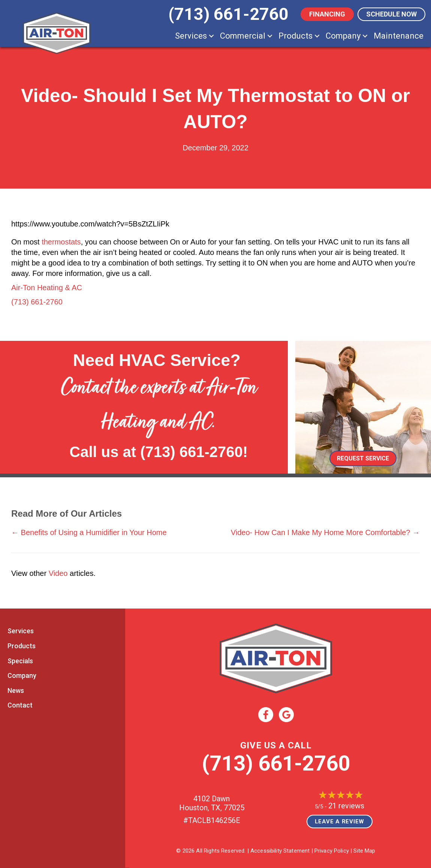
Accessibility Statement (280, 851)
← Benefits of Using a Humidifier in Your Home (89, 532)
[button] (211, 36)
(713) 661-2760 (37, 302)
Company (22, 675)
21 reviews (346, 806)
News (16, 690)
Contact (20, 705)
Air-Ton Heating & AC (47, 288)
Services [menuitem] (191, 36)
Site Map (364, 851)
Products (22, 646)
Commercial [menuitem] (243, 36)
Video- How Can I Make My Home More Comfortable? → (325, 532)
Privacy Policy (332, 851)
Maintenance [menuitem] (399, 36)
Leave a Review (340, 822)
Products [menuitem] (296, 36)
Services (21, 631)
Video (58, 573)
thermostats (61, 242)
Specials (20, 661)
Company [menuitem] (343, 36)
